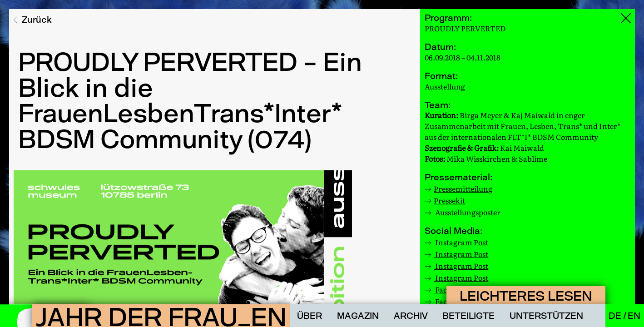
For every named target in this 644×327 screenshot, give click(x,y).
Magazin (358, 316)
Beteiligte (468, 316)
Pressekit (449, 200)
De (616, 316)
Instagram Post (461, 242)
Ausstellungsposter (467, 212)
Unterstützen (546, 316)
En (634, 316)
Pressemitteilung (463, 188)
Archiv (411, 316)
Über (310, 316)
